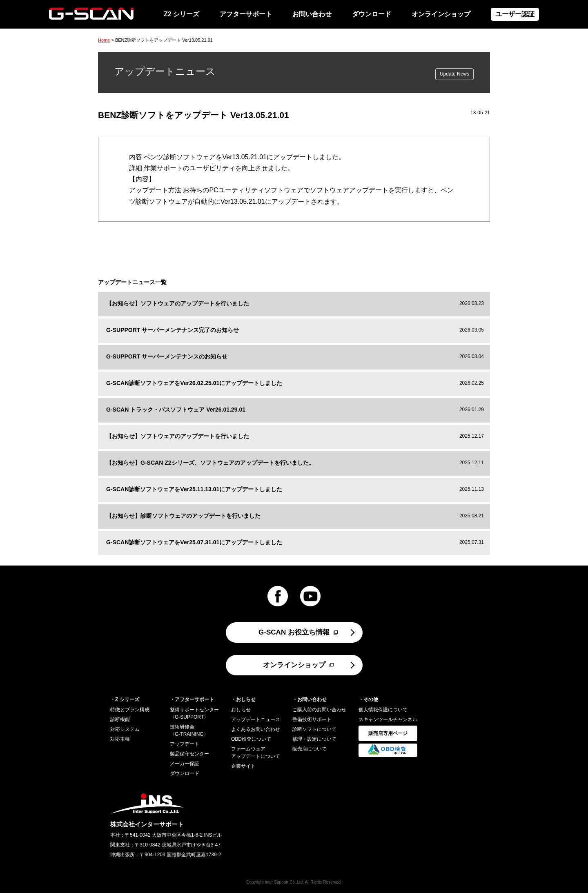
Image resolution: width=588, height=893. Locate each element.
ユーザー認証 (515, 14)
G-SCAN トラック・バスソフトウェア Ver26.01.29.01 (176, 410)
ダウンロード (372, 14)
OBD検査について (251, 739)
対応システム (125, 729)
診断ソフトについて (314, 729)
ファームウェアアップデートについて (256, 753)
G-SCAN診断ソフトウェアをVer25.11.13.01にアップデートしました (194, 489)
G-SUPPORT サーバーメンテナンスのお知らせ (167, 356)
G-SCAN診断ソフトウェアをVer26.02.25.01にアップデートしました (194, 383)
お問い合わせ (312, 14)
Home (104, 40)
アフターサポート (246, 14)
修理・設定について (314, 739)
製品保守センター (189, 754)
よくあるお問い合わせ (256, 729)
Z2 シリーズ (182, 14)
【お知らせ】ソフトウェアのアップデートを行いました (178, 303)
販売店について (310, 749)
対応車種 (120, 739)
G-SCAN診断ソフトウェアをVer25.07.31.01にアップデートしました (194, 542)
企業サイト (243, 766)
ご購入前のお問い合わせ (319, 710)
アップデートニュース (256, 719)
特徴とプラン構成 (130, 710)
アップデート (185, 744)
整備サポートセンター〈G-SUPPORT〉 (194, 713)
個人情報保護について (383, 710)
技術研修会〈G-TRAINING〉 (189, 730)
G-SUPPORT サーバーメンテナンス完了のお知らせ (173, 330)
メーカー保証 (185, 764)
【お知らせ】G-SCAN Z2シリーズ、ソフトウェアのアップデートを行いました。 (210, 463)
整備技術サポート (312, 719)
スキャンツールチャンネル (388, 719)
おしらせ (241, 710)
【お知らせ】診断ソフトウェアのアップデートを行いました (183, 516)
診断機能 (120, 719)
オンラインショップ (441, 14)
